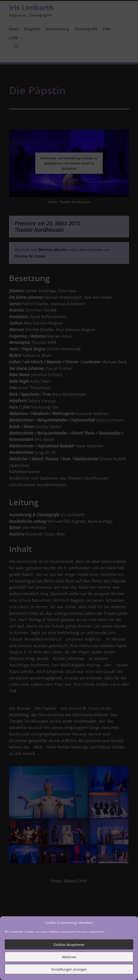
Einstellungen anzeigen (69, 969)
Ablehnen (69, 957)
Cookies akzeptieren (69, 945)
